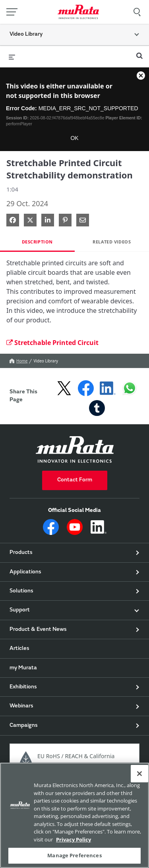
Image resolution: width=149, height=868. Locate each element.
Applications (25, 572)
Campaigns (24, 726)
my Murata (23, 668)
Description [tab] (37, 242)
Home (18, 361)
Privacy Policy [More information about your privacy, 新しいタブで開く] (74, 839)
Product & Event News (38, 630)
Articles (19, 649)
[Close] (139, 774)
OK (74, 138)
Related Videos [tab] (112, 242)
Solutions (21, 591)
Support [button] (20, 610)
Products (21, 553)
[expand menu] (12, 56)
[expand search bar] (139, 52)
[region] (74, 815)
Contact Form (75, 480)
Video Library (46, 361)
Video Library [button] (26, 34)
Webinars (21, 706)
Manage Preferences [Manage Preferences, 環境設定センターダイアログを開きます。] (74, 855)
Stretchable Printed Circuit (52, 343)
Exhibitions (23, 687)
